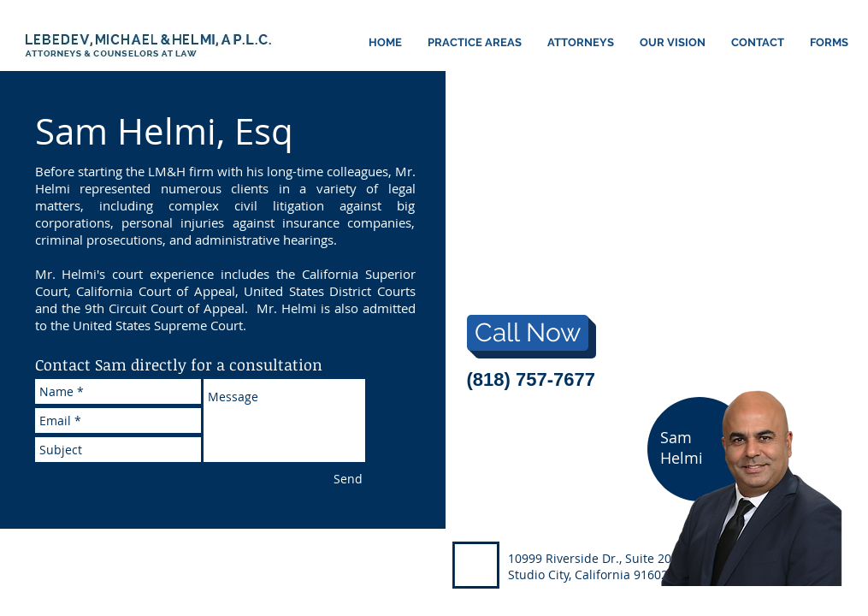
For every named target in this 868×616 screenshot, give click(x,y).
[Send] (348, 479)
